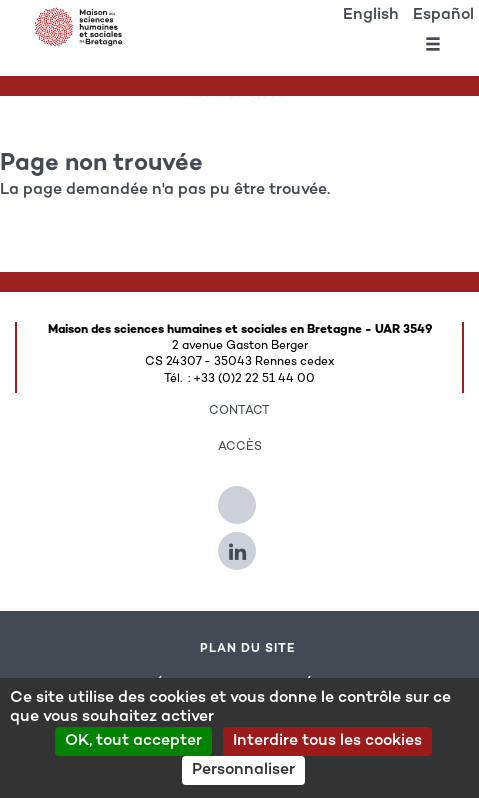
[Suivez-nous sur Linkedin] (239, 543)
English (371, 15)
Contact (239, 411)
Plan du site (247, 649)
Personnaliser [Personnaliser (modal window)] (243, 770)
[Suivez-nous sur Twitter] (239, 497)
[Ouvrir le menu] (433, 48)
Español (443, 15)
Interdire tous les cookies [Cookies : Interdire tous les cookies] (327, 741)
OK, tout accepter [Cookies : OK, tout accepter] (133, 741)
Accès (240, 447)
